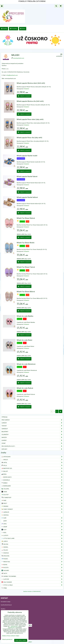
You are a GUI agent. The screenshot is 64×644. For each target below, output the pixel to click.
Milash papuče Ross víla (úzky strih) (29, 138)
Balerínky (32, 432)
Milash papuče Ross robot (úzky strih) (30, 119)
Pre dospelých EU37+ (32, 446)
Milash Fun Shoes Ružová (26, 218)
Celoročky (32, 434)
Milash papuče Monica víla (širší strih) (30, 101)
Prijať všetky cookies (21, 640)
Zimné (32, 443)
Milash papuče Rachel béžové (27, 197)
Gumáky (32, 440)
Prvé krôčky (32, 420)
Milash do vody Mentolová (26, 364)
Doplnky (32, 449)
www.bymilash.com (19, 58)
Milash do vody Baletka (25, 316)
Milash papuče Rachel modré (27, 156)
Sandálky (32, 429)
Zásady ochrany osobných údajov (11, 636)
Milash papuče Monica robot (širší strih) (31, 83)
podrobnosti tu (15, 626)
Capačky (32, 423)
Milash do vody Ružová (25, 388)
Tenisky (32, 426)
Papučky (32, 437)
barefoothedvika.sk (6, 605)
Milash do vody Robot (24, 340)
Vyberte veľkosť (24, 96)
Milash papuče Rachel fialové (27, 176)
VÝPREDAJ (4, 417)
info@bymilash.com (12, 75)
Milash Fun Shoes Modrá (25, 243)
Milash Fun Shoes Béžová (26, 292)
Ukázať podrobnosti (7, 639)
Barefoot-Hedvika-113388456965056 (32, 591)
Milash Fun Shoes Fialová (26, 267)
